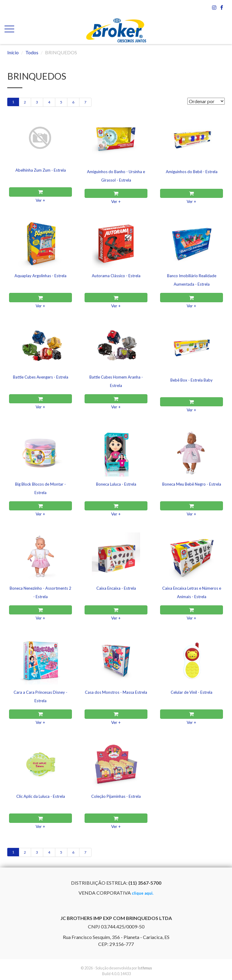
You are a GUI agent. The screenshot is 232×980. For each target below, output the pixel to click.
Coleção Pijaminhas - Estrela (116, 796)
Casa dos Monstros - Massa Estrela (116, 692)
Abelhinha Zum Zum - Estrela (41, 170)
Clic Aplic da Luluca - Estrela (41, 796)
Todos (32, 52)
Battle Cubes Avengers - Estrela (41, 377)
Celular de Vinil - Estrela (192, 692)
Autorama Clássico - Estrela (116, 276)
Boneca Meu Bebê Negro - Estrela (192, 484)
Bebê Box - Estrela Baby (192, 380)
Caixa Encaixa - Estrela (116, 588)
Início (13, 52)
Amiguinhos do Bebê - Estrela (192, 172)
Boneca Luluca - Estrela (116, 484)
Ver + (40, 200)
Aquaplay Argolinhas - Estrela (40, 276)
